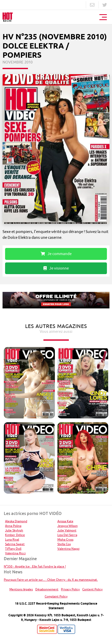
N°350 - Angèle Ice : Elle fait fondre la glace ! (35, 566)
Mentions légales (21, 589)
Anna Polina (13, 526)
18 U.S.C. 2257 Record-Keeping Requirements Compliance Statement (56, 606)
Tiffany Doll (13, 549)
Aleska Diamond (16, 521)
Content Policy (92, 589)
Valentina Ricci (15, 553)
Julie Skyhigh (14, 530)
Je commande (56, 254)
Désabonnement (47, 589)
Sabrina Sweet (15, 544)
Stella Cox (64, 544)
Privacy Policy (70, 589)
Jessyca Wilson (68, 526)
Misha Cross (65, 539)
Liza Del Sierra (67, 535)
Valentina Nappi (68, 549)
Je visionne (56, 268)
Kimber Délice (15, 535)
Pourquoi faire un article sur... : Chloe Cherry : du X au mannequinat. (51, 580)
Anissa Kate (65, 521)
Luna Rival (12, 539)
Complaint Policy (56, 596)
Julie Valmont (67, 530)
